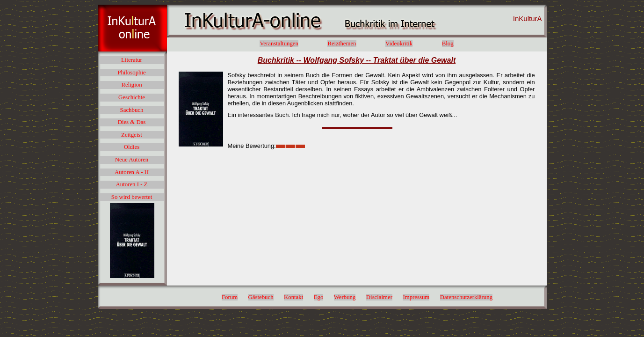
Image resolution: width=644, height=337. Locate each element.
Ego (319, 297)
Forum (230, 297)
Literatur (132, 60)
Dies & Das (132, 122)
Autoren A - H (132, 172)
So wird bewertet (132, 197)
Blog (448, 44)
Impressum (416, 297)
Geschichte (132, 97)
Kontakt (293, 297)
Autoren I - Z (132, 184)
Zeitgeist (132, 135)
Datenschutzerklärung (466, 297)
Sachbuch (132, 110)
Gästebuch (261, 297)
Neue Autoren (132, 160)
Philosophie (131, 73)
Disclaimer (379, 297)
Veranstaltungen (279, 44)
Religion (131, 85)
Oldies (132, 147)
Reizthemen (342, 44)
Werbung (345, 297)
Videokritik (399, 44)
